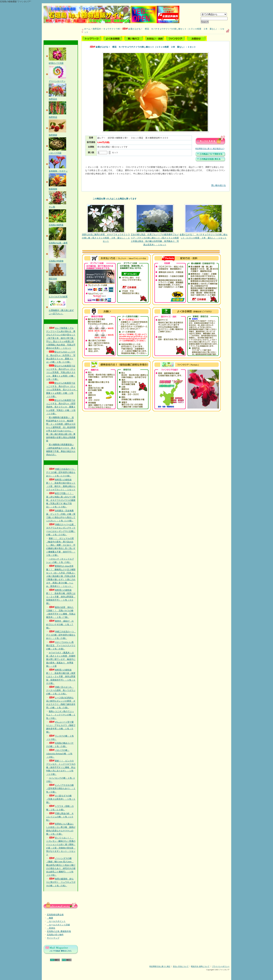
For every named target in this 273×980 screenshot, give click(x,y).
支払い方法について (181, 966)
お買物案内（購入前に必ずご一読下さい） (61, 310)
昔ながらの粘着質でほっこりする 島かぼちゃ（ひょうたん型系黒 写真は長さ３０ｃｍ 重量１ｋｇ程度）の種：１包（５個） (61, 372)
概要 (50, 918)
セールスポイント (56, 921)
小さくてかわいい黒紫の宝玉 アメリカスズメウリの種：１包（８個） (61, 646)
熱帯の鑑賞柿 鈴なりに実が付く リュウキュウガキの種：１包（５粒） (61, 882)
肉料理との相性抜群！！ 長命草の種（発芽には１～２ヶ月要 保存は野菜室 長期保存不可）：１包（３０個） (61, 597)
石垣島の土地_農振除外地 (59, 931)
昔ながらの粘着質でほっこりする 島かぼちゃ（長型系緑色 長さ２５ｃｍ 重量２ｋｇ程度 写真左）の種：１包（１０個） (61, 407)
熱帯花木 (97, 29)
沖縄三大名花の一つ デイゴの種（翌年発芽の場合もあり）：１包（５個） (61, 635)
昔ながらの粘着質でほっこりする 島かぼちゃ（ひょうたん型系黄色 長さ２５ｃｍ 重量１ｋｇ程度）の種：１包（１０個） (62, 390)
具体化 (51, 928)
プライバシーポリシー (221, 966)
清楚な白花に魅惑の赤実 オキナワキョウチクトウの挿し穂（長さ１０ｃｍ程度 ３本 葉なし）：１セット (106, 223)
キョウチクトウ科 (112, 29)
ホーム (87, 29)
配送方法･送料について (200, 966)
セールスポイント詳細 (58, 925)
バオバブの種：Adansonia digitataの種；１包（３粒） (59, 753)
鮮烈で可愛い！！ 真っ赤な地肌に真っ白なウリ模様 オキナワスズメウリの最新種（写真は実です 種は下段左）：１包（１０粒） (61, 500)
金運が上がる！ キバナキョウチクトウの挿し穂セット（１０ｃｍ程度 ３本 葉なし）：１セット (204, 222)
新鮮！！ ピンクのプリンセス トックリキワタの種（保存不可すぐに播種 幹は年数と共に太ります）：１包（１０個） (61, 767)
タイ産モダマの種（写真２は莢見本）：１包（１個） (61, 799)
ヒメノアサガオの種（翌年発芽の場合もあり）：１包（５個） (61, 788)
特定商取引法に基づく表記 (160, 966)
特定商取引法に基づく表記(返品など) (210, 149)
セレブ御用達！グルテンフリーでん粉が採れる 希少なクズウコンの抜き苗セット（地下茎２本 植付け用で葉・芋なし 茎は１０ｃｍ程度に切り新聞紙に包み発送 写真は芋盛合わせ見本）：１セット (61, 338)
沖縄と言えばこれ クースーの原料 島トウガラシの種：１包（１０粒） (61, 690)
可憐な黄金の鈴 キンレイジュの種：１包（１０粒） (60, 817)
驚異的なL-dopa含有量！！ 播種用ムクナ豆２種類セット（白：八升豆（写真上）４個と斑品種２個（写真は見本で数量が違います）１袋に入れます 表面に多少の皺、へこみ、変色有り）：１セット (61, 576)
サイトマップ (53, 938)
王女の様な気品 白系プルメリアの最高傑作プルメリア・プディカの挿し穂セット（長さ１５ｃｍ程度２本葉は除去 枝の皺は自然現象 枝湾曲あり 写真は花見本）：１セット (155, 225)
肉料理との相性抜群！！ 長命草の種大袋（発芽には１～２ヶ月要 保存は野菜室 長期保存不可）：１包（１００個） (61, 677)
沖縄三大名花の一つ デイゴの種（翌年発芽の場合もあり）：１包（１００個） (61, 472)
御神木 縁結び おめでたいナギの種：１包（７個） (60, 624)
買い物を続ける (155, 183)
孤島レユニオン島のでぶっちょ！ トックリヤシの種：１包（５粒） (61, 715)
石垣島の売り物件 (55, 935)
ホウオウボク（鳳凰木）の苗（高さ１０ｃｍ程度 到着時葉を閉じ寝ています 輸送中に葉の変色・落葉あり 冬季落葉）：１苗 (61, 659)
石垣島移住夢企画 (55, 915)
